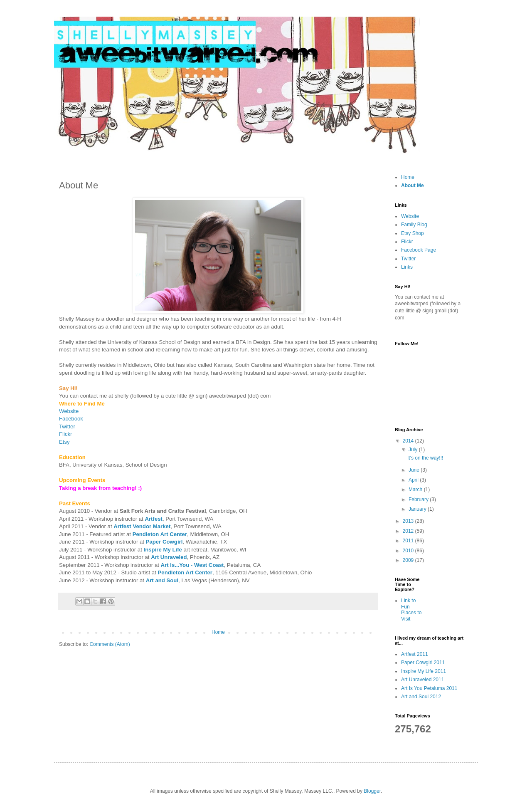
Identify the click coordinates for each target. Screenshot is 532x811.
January (418, 509)
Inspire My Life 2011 (424, 671)
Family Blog (414, 225)
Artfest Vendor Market (142, 526)
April (414, 480)
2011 (409, 541)
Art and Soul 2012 (421, 697)
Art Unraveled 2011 (422, 680)
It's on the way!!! (425, 458)
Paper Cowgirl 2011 (423, 663)
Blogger (372, 791)
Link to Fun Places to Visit (411, 609)
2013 (409, 521)
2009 (409, 560)
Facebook (71, 419)
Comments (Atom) (110, 644)
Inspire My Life (163, 550)
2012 (409, 531)
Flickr (407, 242)
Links (407, 267)
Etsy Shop (413, 233)
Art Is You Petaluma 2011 (429, 688)
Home (218, 632)
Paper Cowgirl (164, 542)
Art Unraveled (169, 557)
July (414, 450)
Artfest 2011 (415, 654)
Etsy (64, 442)
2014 (409, 441)
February (419, 499)
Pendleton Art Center (160, 534)
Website (69, 411)
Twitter (67, 427)
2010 (409, 551)
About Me (413, 185)
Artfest (154, 519)
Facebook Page (419, 250)
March (416, 490)
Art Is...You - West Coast (192, 565)
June (415, 470)
